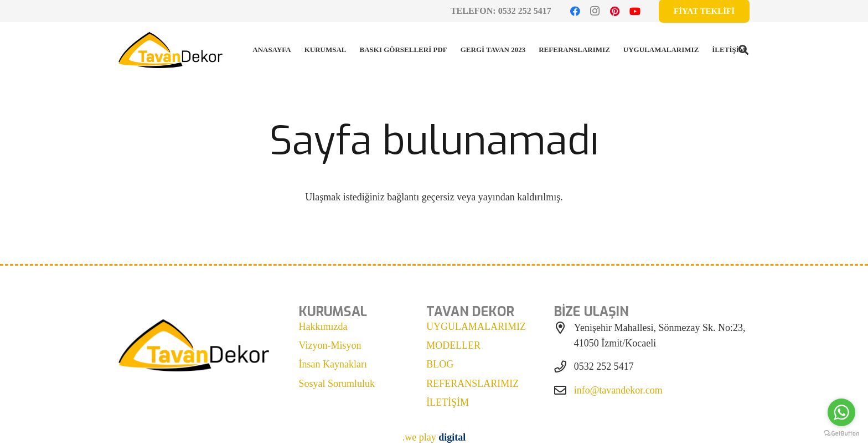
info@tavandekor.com (618, 390)
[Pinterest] (615, 11)
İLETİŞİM (448, 402)
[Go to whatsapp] (841, 412)
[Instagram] (595, 11)
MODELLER (453, 345)
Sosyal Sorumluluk (337, 384)
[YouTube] (635, 11)
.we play (434, 437)
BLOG (440, 364)
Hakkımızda (323, 327)
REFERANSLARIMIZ (472, 384)
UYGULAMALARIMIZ (476, 327)
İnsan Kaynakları (333, 364)
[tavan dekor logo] (170, 50)
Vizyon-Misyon (330, 345)
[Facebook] (575, 11)
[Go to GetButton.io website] (841, 434)
